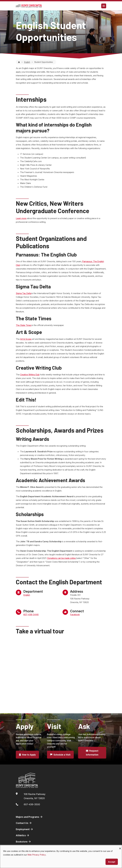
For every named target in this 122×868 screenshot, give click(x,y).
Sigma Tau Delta (24, 293)
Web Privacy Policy (37, 855)
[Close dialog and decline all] (120, 847)
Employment (25, 829)
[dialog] (61, 857)
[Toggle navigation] (104, 6)
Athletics (23, 835)
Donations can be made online (62, 558)
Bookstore (23, 842)
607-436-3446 (31, 615)
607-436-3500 (32, 804)
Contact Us (24, 823)
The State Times (24, 325)
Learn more (21, 218)
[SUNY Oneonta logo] (29, 6)
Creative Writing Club (30, 375)
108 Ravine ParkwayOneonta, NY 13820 (35, 796)
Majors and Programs (29, 817)
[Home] (19, 62)
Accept (112, 862)
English (27, 62)
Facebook (75, 615)
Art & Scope (26, 339)
